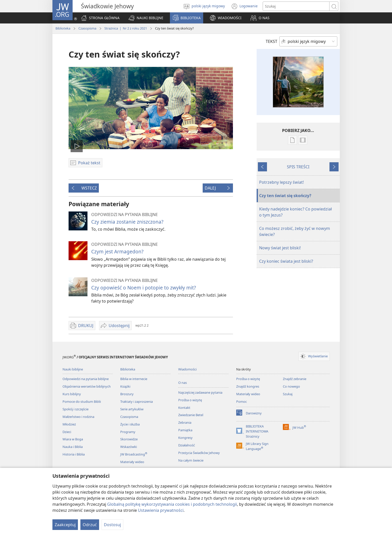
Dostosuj (112, 525)
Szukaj (288, 394)
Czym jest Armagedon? (117, 251)
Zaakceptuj (65, 525)
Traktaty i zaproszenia (137, 402)
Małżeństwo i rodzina (78, 417)
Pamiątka (185, 430)
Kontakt (184, 408)
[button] (146, 18)
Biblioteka (63, 28)
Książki (125, 386)
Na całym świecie (191, 460)
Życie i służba (130, 424)
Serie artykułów (132, 409)
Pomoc (242, 402)
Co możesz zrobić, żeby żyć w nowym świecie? (295, 231)
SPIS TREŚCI (298, 167)
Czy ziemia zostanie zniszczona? (127, 222)
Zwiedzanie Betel (191, 415)
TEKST (272, 41)
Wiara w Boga (73, 439)
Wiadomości (187, 369)
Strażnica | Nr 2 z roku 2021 (126, 28)
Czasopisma (87, 28)
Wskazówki (129, 447)
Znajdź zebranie (295, 379)
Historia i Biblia (74, 454)
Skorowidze (129, 439)
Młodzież (69, 424)
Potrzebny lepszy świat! (281, 182)
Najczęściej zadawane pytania (200, 392)
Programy (128, 432)
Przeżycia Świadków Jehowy (199, 453)
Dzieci (67, 432)
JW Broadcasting (134, 454)
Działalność (187, 445)
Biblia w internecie (134, 379)
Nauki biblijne (73, 369)
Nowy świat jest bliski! (280, 248)
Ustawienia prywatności (161, 510)
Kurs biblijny (72, 394)
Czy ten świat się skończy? (285, 196)
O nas (183, 383)
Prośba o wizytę (190, 400)
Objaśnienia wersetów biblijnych (87, 386)
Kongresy (185, 438)
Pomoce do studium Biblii (82, 402)
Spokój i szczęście (76, 409)
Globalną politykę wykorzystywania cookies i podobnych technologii (172, 504)
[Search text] (296, 6)
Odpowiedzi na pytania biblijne (86, 379)
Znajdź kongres (248, 386)
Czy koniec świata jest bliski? (286, 261)
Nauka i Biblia (73, 447)
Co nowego (291, 386)
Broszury (127, 394)
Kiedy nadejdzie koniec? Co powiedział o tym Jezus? (295, 212)
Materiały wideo (132, 462)
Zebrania (185, 422)
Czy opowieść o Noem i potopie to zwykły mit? (144, 288)
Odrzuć (90, 525)
